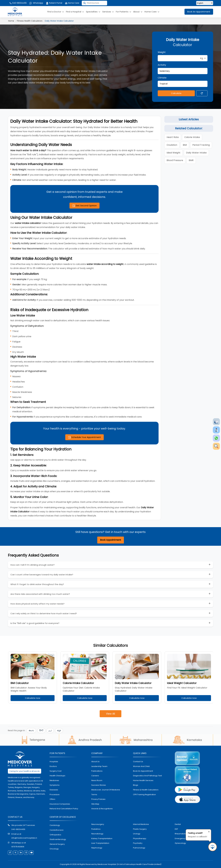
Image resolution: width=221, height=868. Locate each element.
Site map (95, 804)
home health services (143, 780)
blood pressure (175, 160)
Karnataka (187, 740)
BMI (185, 145)
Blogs (136, 785)
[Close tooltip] (208, 831)
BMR (191, 160)
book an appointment (143, 771)
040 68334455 (18, 3)
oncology (54, 849)
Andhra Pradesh (85, 740)
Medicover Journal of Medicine (106, 790)
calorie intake (192, 137)
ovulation (172, 145)
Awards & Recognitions (102, 809)
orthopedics (55, 835)
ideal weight (174, 153)
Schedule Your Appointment (84, 437)
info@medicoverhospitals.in (24, 838)
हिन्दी (41, 731)
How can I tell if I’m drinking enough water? (32, 565)
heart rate (173, 137)
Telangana (33, 740)
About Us (95, 762)
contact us (138, 762)
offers (52, 799)
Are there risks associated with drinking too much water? (40, 594)
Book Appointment (111, 540)
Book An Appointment (199, 12)
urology (137, 834)
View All (111, 714)
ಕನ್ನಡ (59, 731)
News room (97, 780)
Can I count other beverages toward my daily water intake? (42, 575)
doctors (53, 766)
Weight (162, 52)
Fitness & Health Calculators (146, 790)
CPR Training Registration (144, 795)
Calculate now (33, 698)
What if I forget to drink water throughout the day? (37, 584)
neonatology (97, 834)
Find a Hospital (75, 12)
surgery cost (56, 771)
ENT (176, 829)
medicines (54, 780)
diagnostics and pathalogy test (147, 776)
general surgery (57, 844)
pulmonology (139, 848)
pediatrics (96, 829)
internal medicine (141, 824)
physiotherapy (140, 838)
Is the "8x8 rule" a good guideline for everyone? (35, 623)
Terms (94, 795)
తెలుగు (31, 731)
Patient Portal (54, 3)
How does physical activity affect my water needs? (37, 604)
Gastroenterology (58, 839)
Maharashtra (136, 740)
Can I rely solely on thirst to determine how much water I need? (44, 613)
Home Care (72, 3)
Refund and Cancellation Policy (64, 809)
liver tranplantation (100, 843)
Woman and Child (141, 766)
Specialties (93, 12)
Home (11, 21)
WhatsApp (36, 3)
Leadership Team (99, 766)
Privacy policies (98, 799)
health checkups (57, 776)
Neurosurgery (98, 824)
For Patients (123, 12)
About (138, 12)
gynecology (180, 843)
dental (178, 824)
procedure (55, 795)
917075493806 (18, 847)
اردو (50, 731)
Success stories (99, 785)
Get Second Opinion (84, 206)
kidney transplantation (102, 838)
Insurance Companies (60, 804)
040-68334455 (18, 829)
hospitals (54, 762)
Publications (97, 771)
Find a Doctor (56, 12)
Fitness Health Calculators (30, 21)
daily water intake (196, 153)
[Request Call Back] (213, 847)
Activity (162, 65)
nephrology (97, 848)
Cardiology (55, 825)
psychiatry (138, 843)
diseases (54, 790)
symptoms (55, 785)
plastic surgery (140, 829)
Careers (95, 776)
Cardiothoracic (57, 830)
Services (108, 12)
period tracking (201, 145)
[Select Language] (205, 3)
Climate (162, 78)
